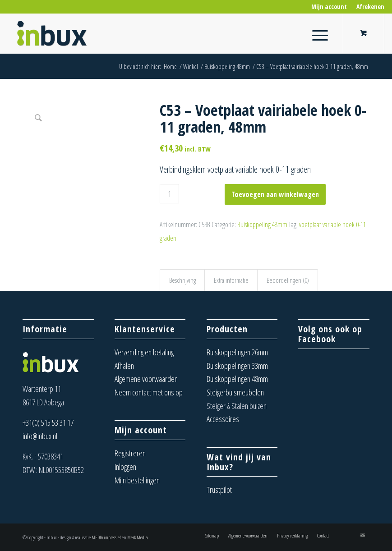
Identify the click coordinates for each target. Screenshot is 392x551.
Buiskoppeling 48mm (262, 225)
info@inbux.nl (40, 436)
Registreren (130, 453)
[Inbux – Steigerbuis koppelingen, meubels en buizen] (53, 33)
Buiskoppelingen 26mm (237, 352)
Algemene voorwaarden (146, 379)
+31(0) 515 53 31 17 (48, 422)
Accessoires (223, 419)
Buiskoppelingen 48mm (237, 379)
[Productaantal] (169, 194)
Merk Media (138, 537)
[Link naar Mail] (363, 535)
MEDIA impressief (106, 537)
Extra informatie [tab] (231, 280)
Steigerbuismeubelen (235, 392)
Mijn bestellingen (137, 480)
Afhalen (124, 366)
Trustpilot (219, 490)
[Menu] (316, 33)
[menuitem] (329, 7)
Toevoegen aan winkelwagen (275, 194)
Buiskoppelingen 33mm (237, 366)
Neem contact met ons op (149, 392)
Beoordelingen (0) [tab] (288, 280)
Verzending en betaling (144, 352)
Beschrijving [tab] (182, 280)
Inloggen (125, 467)
